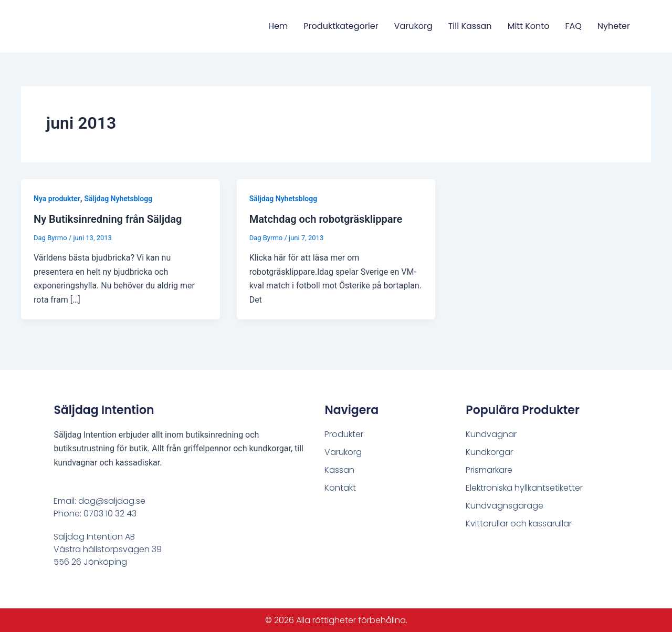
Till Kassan (470, 26)
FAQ (573, 26)
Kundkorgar (489, 452)
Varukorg (413, 26)
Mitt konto (529, 26)
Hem (278, 26)
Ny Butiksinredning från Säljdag (108, 219)
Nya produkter (57, 199)
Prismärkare (489, 470)
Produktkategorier (341, 26)
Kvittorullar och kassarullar (519, 524)
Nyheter (614, 26)
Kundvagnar (491, 434)
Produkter (344, 434)
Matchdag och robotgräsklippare (326, 219)
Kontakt (340, 488)
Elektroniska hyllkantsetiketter (524, 488)
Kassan (339, 470)
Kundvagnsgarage (505, 506)
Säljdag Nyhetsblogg (119, 199)
